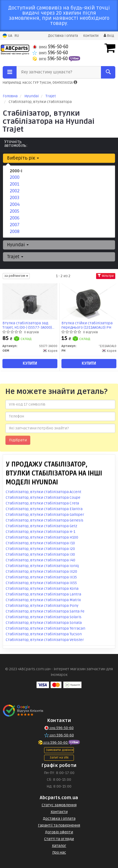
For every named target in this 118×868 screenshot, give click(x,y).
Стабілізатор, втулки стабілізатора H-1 (40, 532)
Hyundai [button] (18, 245)
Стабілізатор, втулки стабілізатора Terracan (45, 628)
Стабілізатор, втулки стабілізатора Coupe (43, 498)
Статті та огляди (59, 839)
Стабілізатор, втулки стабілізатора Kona (42, 589)
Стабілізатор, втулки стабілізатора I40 (40, 560)
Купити (30, 363)
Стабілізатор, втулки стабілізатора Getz (41, 526)
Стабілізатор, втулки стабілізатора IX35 (41, 577)
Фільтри (106, 276)
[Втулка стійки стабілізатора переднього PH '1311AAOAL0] (89, 301)
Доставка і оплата (63, 36)
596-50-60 (50, 47)
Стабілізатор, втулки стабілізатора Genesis (45, 520)
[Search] (108, 72)
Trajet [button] (15, 257)
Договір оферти (59, 832)
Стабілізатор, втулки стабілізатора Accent (43, 492)
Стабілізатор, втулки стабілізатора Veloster (45, 640)
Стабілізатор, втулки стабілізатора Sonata (44, 623)
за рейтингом (16, 276)
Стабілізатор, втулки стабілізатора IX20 (41, 571)
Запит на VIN (59, 758)
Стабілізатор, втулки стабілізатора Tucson (44, 634)
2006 (15, 218)
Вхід (109, 36)
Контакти (91, 36)
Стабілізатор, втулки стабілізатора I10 (40, 543)
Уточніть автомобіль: (16, 144)
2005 (14, 211)
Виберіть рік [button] (23, 158)
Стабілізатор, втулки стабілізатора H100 (42, 537)
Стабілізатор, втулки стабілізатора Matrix (43, 600)
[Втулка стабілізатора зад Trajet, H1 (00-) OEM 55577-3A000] (30, 301)
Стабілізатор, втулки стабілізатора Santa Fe (45, 611)
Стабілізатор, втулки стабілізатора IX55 (41, 583)
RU (17, 36)
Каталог (59, 846)
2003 (15, 198)
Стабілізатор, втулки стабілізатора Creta (42, 503)
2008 (15, 231)
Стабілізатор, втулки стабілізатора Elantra (44, 509)
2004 (15, 204)
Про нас (59, 852)
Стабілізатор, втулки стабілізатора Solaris (44, 617)
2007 (15, 225)
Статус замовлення (59, 805)
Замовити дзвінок (60, 750)
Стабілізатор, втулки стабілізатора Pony (42, 606)
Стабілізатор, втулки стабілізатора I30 (40, 554)
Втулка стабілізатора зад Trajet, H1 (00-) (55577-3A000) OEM (27, 325)
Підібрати (18, 440)
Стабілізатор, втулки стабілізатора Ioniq (42, 566)
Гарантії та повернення (59, 825)
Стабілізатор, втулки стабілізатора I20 (40, 549)
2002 (15, 191)
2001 (15, 184)
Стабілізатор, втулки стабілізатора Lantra (43, 594)
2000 (15, 177)
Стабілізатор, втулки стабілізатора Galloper (45, 515)
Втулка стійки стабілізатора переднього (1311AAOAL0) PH (87, 325)
